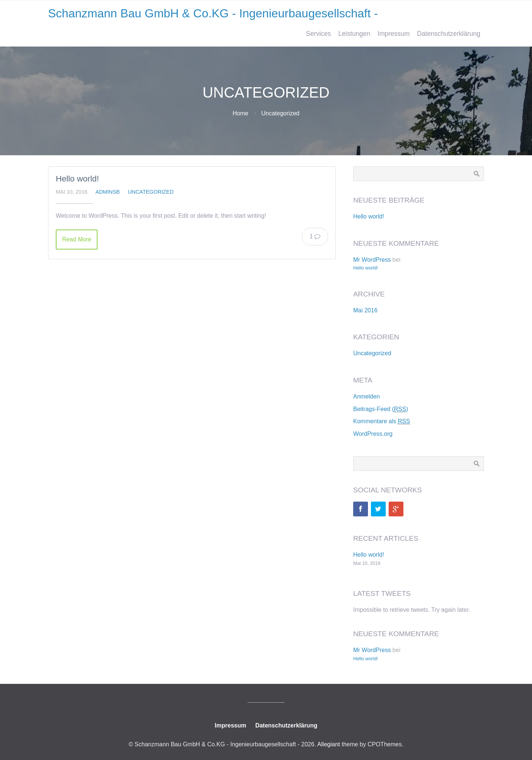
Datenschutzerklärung (449, 34)
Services (318, 34)
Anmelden (366, 396)
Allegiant (329, 744)
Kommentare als (382, 421)
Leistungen (354, 34)
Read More (77, 239)
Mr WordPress (372, 260)
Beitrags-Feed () (381, 409)
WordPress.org (373, 434)
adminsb (108, 192)
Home (241, 113)
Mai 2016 (365, 310)
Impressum (394, 34)
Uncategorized (280, 113)
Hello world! (77, 179)
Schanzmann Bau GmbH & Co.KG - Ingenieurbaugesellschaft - (213, 13)
